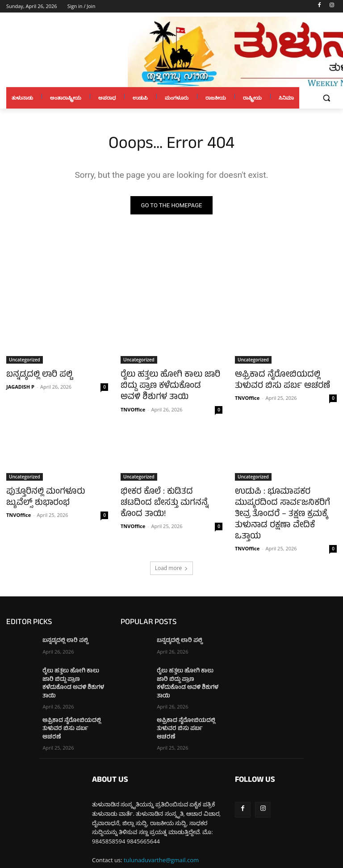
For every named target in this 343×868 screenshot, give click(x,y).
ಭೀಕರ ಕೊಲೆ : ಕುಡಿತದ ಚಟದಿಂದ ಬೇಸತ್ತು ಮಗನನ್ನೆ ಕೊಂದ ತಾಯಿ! (166, 492)
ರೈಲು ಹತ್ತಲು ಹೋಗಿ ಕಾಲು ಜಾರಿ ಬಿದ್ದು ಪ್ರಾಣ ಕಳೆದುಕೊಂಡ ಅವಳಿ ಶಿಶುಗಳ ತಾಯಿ (165, 384)
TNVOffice (133, 405)
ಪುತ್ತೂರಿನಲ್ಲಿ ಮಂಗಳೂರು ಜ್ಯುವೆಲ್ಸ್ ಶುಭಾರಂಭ (54, 492)
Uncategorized (25, 360)
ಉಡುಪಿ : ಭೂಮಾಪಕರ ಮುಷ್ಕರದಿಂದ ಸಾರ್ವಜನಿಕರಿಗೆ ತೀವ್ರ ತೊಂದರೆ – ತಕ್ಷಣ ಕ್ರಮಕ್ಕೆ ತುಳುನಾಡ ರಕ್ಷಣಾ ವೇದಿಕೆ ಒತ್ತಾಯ (285, 502)
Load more (172, 547)
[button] (326, 98)
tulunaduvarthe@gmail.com (161, 819)
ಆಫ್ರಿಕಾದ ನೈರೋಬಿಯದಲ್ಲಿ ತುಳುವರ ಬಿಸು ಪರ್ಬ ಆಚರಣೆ (285, 379)
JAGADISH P (20, 385)
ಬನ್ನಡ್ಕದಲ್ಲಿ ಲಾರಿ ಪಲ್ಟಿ (35, 374)
